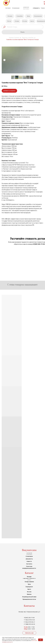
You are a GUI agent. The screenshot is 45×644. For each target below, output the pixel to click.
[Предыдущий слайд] (4, 60)
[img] (6, 3)
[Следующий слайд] (41, 60)
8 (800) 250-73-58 (39, 244)
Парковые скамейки (28, 38)
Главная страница (14, 38)
